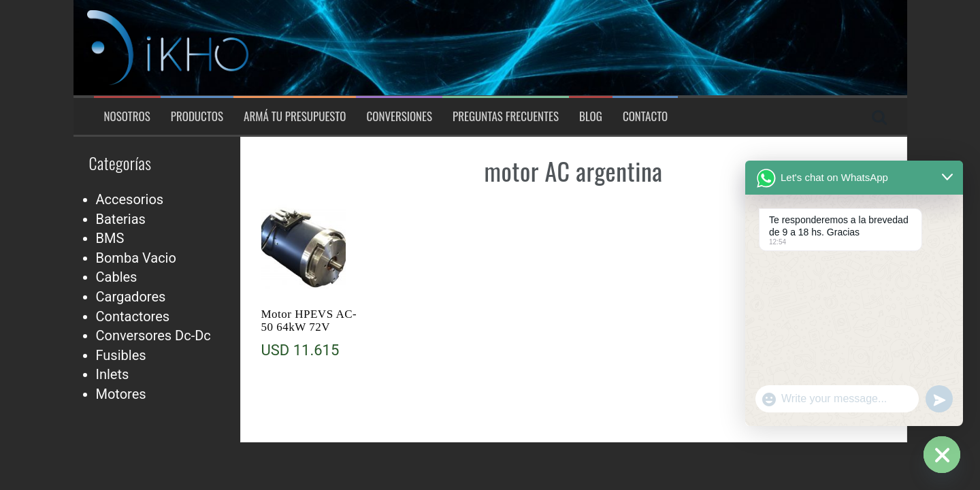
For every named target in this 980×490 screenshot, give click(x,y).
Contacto (645, 116)
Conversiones (399, 116)
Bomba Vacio (136, 258)
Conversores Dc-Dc (153, 336)
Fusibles (121, 355)
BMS (110, 238)
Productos (197, 116)
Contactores (133, 316)
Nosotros (127, 116)
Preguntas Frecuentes (506, 116)
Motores (121, 394)
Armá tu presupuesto (295, 116)
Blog (591, 116)
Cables (117, 277)
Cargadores (131, 297)
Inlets (113, 374)
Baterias (121, 219)
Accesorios (130, 199)
